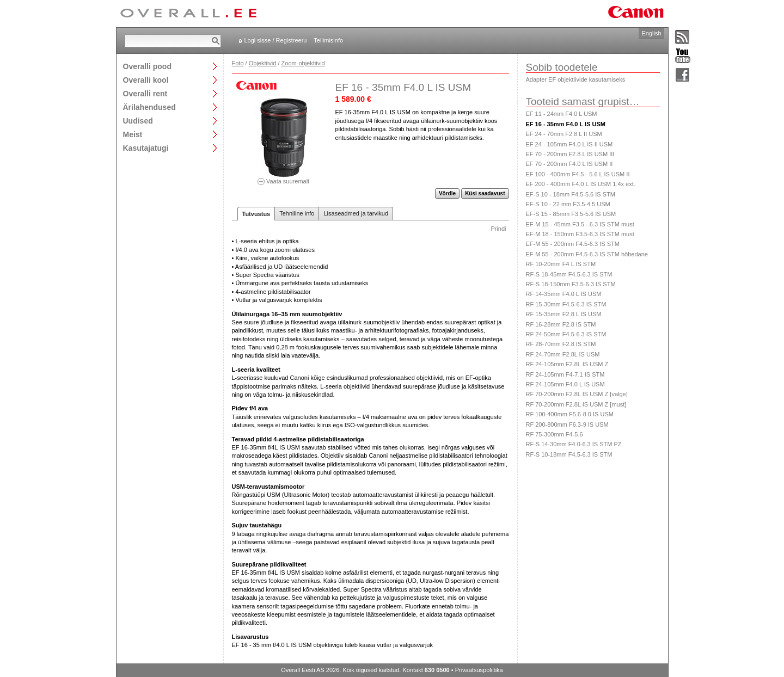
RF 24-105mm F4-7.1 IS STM (565, 374)
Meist (133, 134)
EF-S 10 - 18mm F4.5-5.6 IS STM (571, 194)
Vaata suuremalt (284, 178)
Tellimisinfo (328, 40)
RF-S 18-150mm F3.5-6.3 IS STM (571, 284)
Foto (238, 63)
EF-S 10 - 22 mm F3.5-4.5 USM (568, 204)
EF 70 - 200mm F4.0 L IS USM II (569, 164)
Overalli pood (147, 66)
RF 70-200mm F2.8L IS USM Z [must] (576, 404)
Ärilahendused (149, 107)
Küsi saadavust (485, 193)
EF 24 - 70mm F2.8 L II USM (564, 134)
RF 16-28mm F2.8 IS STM (561, 324)
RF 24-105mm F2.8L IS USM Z (567, 364)
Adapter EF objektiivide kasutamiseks (576, 79)
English (651, 33)
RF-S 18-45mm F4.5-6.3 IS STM (569, 274)
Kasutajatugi (146, 148)
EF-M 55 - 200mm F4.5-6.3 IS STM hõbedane (587, 254)
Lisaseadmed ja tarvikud (356, 213)
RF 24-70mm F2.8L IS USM (563, 354)
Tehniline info (297, 213)
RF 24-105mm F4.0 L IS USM (565, 384)
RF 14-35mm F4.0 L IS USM (564, 294)
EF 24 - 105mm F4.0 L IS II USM (569, 144)
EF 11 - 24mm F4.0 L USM (562, 114)
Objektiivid (263, 63)
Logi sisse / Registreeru (276, 40)
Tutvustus (256, 214)
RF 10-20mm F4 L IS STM (561, 264)
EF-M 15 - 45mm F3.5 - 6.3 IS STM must (580, 224)
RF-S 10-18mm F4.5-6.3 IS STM (569, 454)
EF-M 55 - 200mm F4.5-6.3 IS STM (573, 244)
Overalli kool (146, 80)
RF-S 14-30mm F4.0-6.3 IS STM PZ (574, 444)
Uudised (138, 121)
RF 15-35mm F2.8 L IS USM (564, 314)
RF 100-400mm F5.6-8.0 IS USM (570, 414)
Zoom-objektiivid (303, 63)
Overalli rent (145, 93)
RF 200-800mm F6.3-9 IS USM (567, 424)
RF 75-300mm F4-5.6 (555, 434)
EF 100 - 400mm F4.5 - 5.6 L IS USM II (578, 174)
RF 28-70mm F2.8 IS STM (561, 344)
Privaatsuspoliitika (479, 670)
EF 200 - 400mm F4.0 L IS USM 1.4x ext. (581, 184)
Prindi (498, 229)
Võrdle (447, 193)
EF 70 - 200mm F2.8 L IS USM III (570, 154)
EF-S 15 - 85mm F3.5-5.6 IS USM (571, 214)
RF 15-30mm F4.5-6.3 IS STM (566, 304)
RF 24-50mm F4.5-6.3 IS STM (566, 334)
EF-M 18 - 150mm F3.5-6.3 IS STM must (580, 234)
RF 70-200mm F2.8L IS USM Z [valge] (577, 394)
